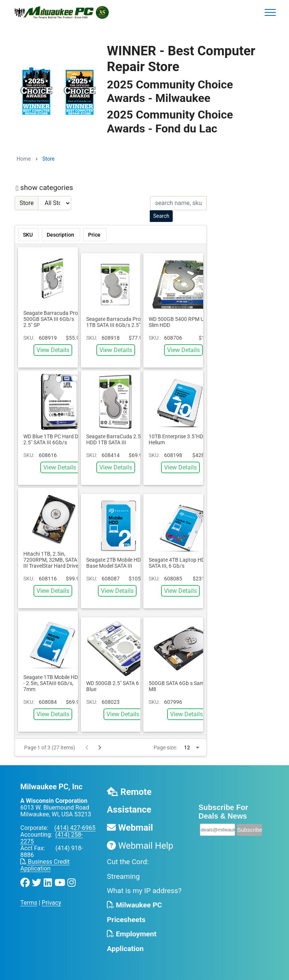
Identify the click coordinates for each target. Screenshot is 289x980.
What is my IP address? (144, 891)
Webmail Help (140, 846)
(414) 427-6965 (75, 828)
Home (24, 159)
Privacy (52, 903)
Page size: (165, 748)
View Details (53, 350)
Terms (29, 903)
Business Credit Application (45, 865)
